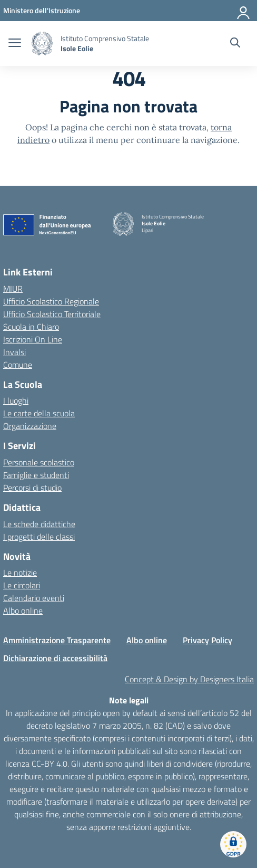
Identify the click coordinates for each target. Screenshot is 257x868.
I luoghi (16, 400)
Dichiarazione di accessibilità (55, 658)
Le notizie (20, 573)
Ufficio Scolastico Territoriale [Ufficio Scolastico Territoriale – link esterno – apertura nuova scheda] (52, 314)
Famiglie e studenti (36, 475)
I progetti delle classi (39, 537)
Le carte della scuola (39, 413)
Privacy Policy (207, 640)
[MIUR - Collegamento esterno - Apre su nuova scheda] (42, 10)
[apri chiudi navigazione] (15, 44)
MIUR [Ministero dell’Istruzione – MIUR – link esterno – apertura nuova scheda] (13, 289)
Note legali (129, 700)
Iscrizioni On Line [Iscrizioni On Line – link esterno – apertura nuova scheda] (33, 339)
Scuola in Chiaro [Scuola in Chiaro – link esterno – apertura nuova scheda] (31, 327)
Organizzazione (30, 426)
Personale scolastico (39, 462)
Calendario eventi (34, 598)
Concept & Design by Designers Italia (189, 679)
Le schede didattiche (39, 524)
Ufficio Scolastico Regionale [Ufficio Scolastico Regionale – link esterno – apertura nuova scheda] (51, 301)
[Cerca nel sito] (235, 44)
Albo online (23, 611)
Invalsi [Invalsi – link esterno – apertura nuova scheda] (14, 352)
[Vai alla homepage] (42, 44)
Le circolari (22, 585)
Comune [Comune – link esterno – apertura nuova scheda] (18, 365)
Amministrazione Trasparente (57, 640)
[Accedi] (244, 11)
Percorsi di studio (32, 488)
